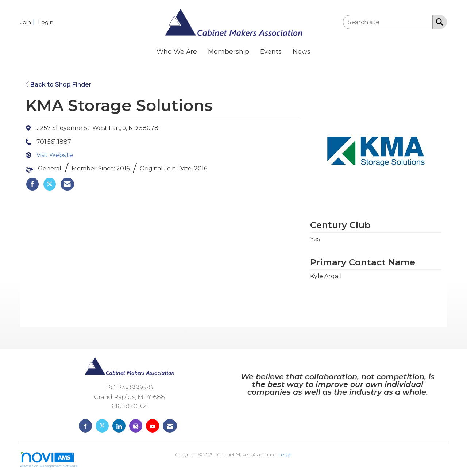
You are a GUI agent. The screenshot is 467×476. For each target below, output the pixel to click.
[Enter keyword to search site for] (388, 22)
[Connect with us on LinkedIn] (119, 426)
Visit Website (55, 155)
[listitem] (28, 22)
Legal (285, 455)
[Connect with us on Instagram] (136, 426)
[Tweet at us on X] (102, 426)
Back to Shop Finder (59, 85)
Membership (229, 51)
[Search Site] (438, 22)
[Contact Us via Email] (170, 426)
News (302, 51)
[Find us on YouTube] (153, 426)
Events (271, 51)
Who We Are (177, 51)
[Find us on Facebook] (85, 426)
